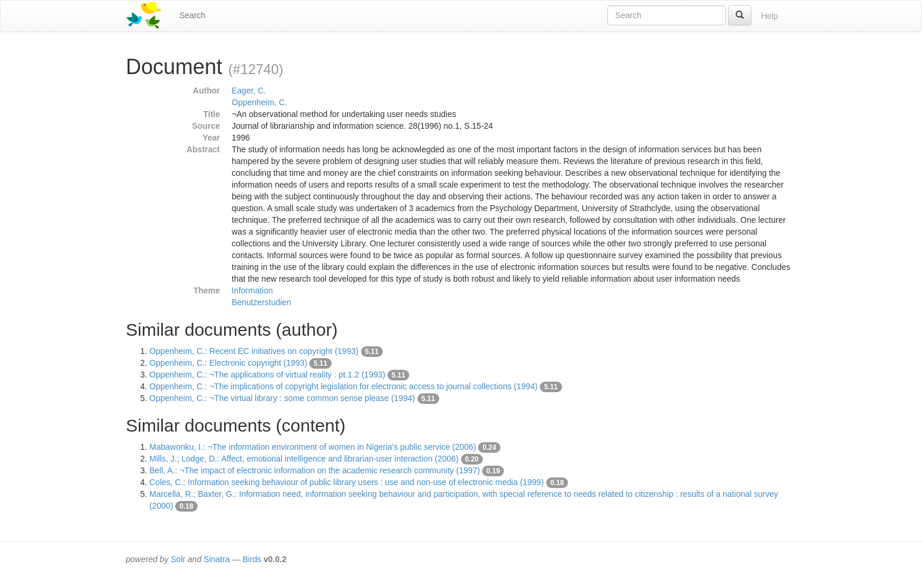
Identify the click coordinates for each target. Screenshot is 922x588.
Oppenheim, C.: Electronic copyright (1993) (228, 363)
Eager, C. (249, 91)
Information (252, 290)
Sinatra (216, 559)
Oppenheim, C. (259, 102)
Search (192, 15)
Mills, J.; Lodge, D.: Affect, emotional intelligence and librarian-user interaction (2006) (304, 459)
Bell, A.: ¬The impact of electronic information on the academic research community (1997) (315, 470)
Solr (178, 559)
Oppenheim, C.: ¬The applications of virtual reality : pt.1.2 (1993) (267, 375)
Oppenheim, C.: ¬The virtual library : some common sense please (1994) (282, 398)
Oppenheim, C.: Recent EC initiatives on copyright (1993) (254, 351)
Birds (252, 559)
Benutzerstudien (261, 302)
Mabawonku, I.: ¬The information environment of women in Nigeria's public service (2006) (313, 447)
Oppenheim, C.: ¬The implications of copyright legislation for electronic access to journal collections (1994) (343, 386)
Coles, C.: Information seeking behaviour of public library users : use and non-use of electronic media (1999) (347, 482)
